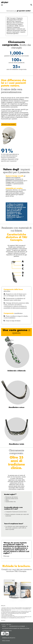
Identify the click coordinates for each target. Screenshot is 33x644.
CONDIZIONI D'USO (7, 631)
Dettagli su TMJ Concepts (9, 124)
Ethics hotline (6, 641)
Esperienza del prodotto (9, 638)
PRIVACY (4, 626)
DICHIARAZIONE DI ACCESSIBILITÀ (17, 626)
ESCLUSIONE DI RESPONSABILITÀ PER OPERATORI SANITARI (16, 628)
